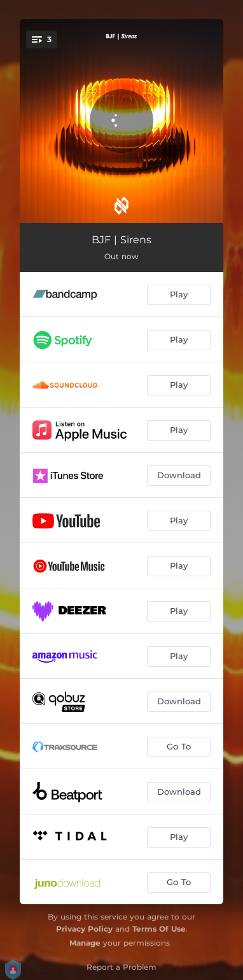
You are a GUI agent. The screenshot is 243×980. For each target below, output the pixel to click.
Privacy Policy (84, 929)
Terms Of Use (159, 929)
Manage (85, 943)
